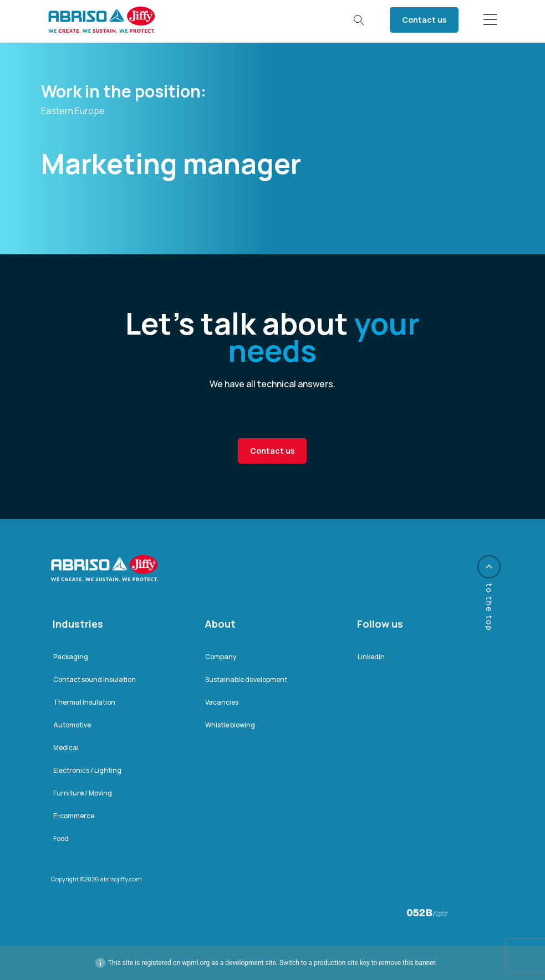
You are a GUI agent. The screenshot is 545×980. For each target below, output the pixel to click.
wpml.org (196, 963)
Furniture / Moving (83, 793)
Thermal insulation (84, 702)
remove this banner (407, 963)
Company (221, 657)
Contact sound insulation (95, 679)
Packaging (71, 657)
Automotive (72, 725)
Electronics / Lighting (87, 770)
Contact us (424, 20)
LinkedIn (371, 657)
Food (61, 838)
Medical (66, 748)
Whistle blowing (230, 725)
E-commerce (74, 816)
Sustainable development (246, 679)
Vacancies (222, 702)
